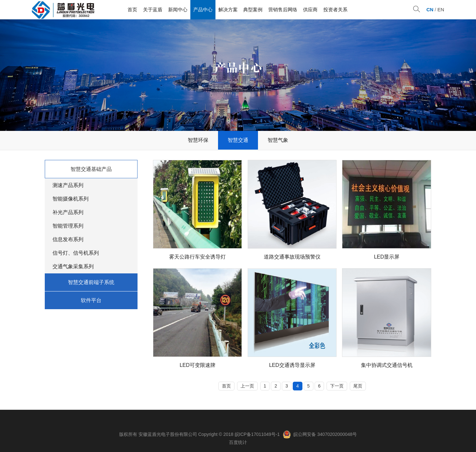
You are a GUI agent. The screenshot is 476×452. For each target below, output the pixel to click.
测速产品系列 (68, 185)
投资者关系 (335, 10)
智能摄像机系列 (71, 199)
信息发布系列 (68, 239)
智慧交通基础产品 (91, 169)
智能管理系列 (68, 226)
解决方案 (228, 10)
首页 (132, 10)
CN (430, 10)
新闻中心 (178, 10)
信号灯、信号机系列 (76, 253)
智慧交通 (238, 140)
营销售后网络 (283, 10)
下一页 (337, 386)
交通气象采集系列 (73, 266)
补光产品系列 (68, 212)
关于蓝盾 (153, 10)
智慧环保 (198, 140)
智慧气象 (278, 140)
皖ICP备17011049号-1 (257, 434)
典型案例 (253, 10)
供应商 (310, 10)
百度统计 (238, 442)
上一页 (247, 386)
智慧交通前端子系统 (91, 282)
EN (441, 10)
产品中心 (203, 10)
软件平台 (91, 300)
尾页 (358, 386)
